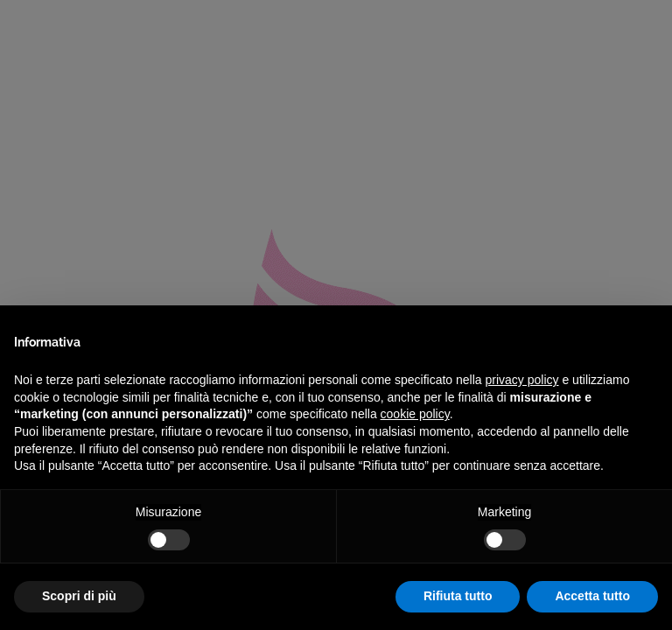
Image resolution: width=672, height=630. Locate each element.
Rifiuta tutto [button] (458, 596)
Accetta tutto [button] (592, 596)
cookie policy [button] (415, 414)
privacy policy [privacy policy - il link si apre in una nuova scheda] (522, 380)
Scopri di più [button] (79, 596)
